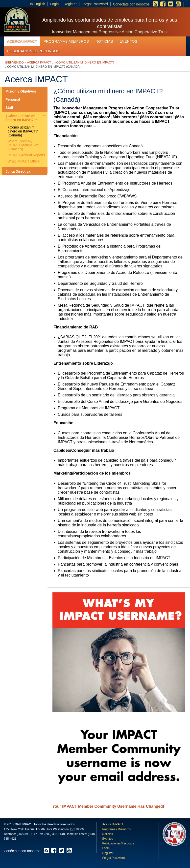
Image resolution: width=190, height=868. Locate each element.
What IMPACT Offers (24, 161)
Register (70, 4)
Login (54, 4)
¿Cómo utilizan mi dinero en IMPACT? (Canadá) (43, 67)
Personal (13, 99)
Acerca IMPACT (22, 41)
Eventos (128, 41)
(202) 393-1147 (27, 834)
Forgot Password (95, 4)
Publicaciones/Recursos (33, 51)
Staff (9, 108)
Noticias (104, 41)
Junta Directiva (18, 171)
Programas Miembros (66, 41)
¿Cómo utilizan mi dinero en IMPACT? (84, 63)
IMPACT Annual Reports (26, 155)
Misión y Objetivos (21, 91)
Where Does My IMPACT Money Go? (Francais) (24, 145)
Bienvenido (15, 63)
